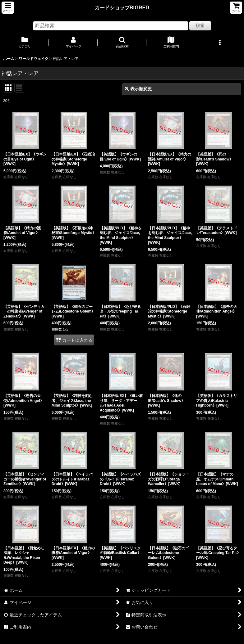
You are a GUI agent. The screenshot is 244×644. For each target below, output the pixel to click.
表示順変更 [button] (138, 89)
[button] (8, 8)
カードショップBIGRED (122, 7)
